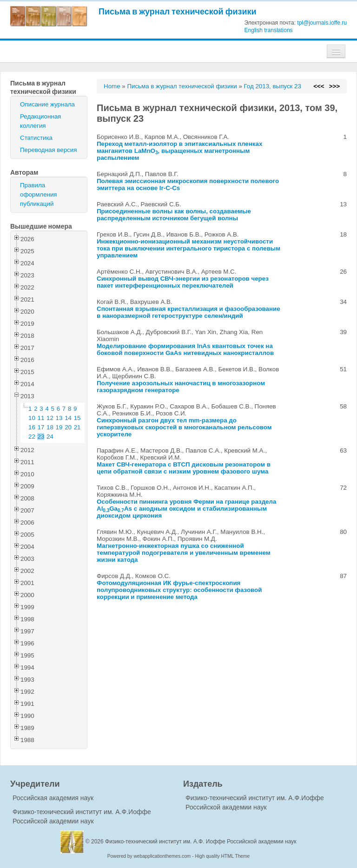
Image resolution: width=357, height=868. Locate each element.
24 (50, 437)
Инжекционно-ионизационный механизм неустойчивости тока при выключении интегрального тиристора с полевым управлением (188, 248)
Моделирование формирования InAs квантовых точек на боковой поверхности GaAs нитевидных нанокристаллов (185, 349)
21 (77, 427)
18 (50, 427)
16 (32, 427)
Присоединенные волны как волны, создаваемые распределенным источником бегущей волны (174, 215)
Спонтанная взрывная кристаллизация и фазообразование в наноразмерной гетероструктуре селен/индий (188, 312)
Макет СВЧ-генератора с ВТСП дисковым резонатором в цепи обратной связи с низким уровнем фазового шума (184, 468)
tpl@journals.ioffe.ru (322, 23)
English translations (269, 30)
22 (32, 437)
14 (68, 418)
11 (41, 418)
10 (32, 418)
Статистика (36, 138)
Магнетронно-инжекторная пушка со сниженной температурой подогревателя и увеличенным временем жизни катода (184, 553)
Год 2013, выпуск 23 (273, 86)
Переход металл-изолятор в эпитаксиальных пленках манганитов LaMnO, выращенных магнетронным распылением (179, 151)
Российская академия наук (53, 798)
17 (41, 427)
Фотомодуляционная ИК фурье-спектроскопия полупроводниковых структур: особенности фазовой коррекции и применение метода (179, 590)
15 (77, 418)
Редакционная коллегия (40, 121)
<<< (319, 86)
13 (59, 418)
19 (59, 427)
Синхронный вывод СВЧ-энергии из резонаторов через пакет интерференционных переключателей (183, 282)
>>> (334, 86)
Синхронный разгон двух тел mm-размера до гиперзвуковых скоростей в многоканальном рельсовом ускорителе (184, 427)
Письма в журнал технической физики (178, 11)
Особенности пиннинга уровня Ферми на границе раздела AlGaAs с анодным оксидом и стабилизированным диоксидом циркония (186, 509)
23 (41, 437)
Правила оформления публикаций (39, 194)
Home (112, 86)
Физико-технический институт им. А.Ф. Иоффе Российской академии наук (201, 842)
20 (68, 427)
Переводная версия (48, 150)
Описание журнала (47, 104)
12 (50, 418)
